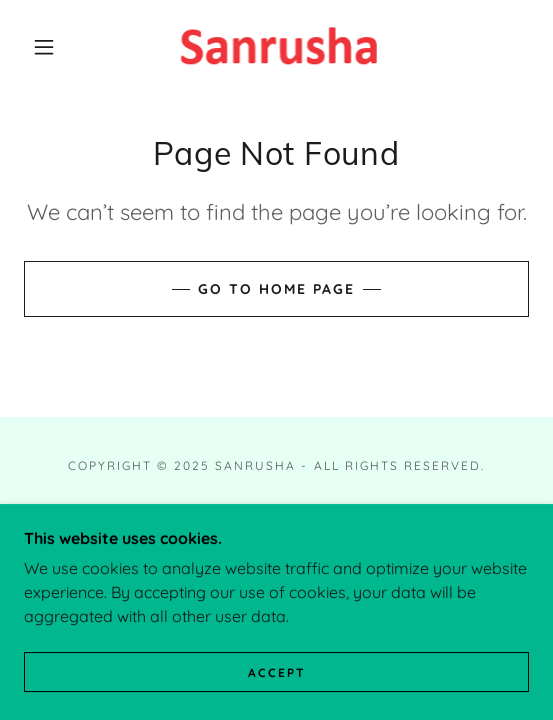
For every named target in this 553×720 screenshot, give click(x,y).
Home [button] (276, 510)
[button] (49, 47)
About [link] (276, 533)
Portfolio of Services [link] (276, 556)
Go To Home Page (276, 289)
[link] (276, 47)
